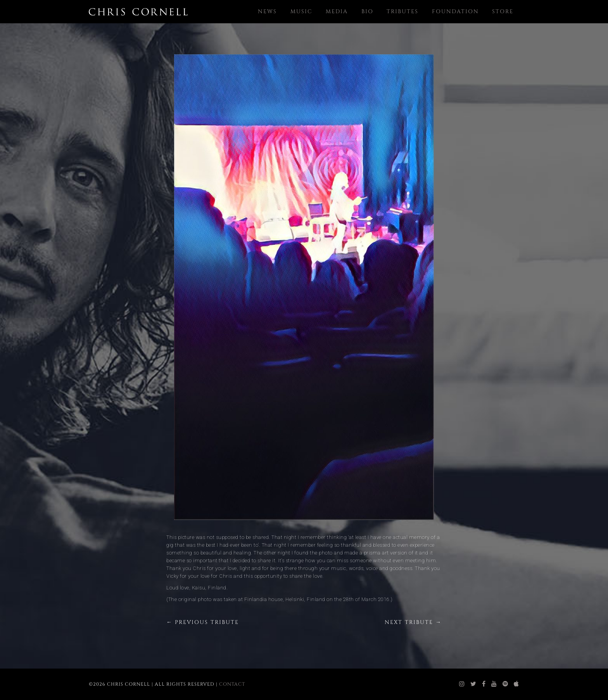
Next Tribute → (413, 622)
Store (503, 11)
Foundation (455, 11)
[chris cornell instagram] (462, 684)
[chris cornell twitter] (473, 684)
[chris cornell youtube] (494, 684)
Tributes (402, 11)
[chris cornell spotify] (505, 684)
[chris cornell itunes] (516, 684)
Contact (232, 684)
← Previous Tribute (203, 622)
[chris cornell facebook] (484, 684)
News (267, 11)
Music (301, 11)
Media (337, 11)
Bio (367, 11)
